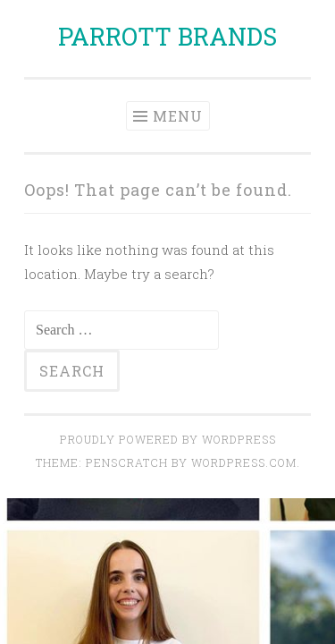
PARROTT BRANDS (167, 36)
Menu (178, 116)
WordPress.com (244, 462)
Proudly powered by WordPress (168, 439)
